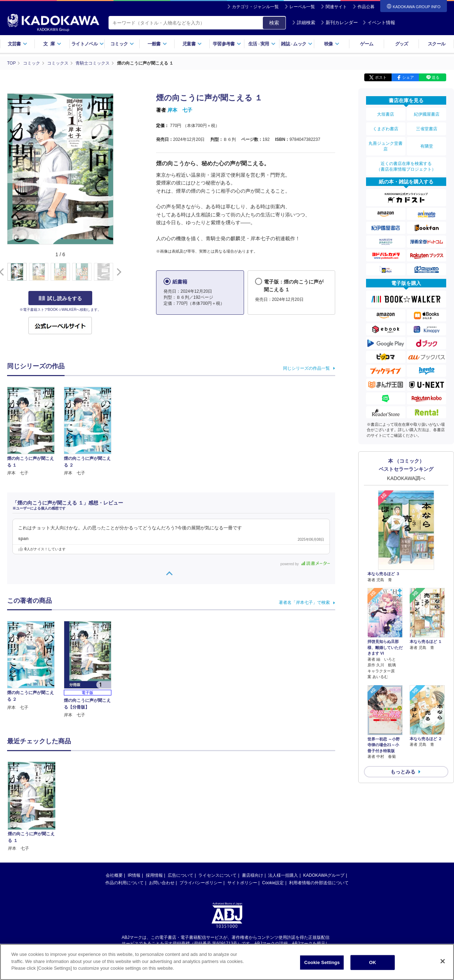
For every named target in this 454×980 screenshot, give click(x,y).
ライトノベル (88, 44)
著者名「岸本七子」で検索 (304, 602)
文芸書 (18, 44)
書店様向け (253, 808)
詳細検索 (304, 23)
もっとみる (403, 772)
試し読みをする (60, 298)
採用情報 (154, 808)
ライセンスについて (217, 808)
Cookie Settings (322, 962)
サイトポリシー (242, 815)
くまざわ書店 (386, 129)
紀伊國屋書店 (427, 114)
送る (436, 77)
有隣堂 (427, 146)
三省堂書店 (427, 129)
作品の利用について (124, 815)
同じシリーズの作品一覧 (306, 368)
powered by (305, 564)
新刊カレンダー (339, 23)
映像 (332, 44)
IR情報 (134, 808)
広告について (181, 808)
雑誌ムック (297, 44)
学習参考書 (227, 44)
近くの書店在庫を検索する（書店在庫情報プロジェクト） (406, 166)
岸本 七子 (180, 110)
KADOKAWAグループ (324, 808)
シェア (408, 77)
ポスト (381, 77)
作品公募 (366, 7)
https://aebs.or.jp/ (202, 882)
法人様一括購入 (283, 808)
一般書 (157, 44)
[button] (118, 272)
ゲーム (367, 44)
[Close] (443, 961)
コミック (122, 44)
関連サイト (336, 7)
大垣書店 (386, 114)
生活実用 (262, 44)
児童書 (192, 44)
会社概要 (114, 808)
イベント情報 (379, 23)
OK (372, 962)
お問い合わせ (162, 815)
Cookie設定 (273, 815)
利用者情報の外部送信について (319, 815)
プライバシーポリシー (201, 815)
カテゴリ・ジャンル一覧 (255, 7)
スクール (436, 44)
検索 (274, 23)
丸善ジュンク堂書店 (386, 146)
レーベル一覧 (302, 7)
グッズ (402, 44)
